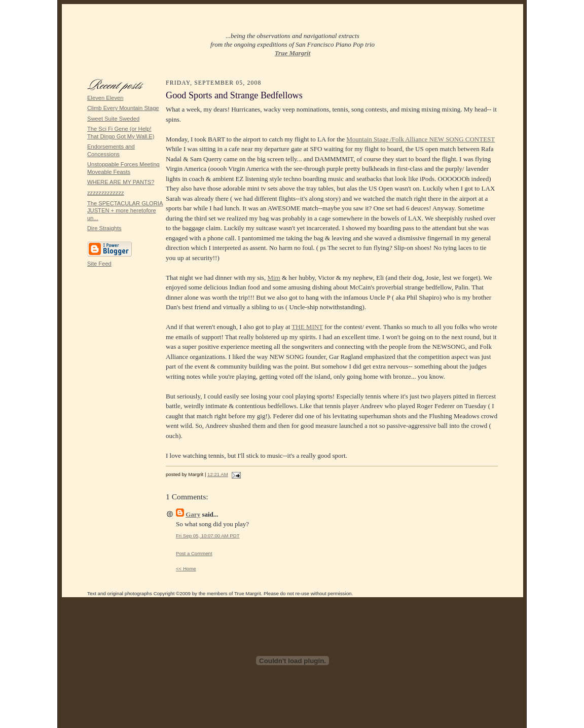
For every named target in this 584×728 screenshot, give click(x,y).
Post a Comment (194, 553)
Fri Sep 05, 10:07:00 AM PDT (208, 536)
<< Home (186, 569)
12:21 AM (218, 474)
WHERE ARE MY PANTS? (121, 182)
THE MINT (307, 327)
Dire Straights (104, 228)
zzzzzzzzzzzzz (106, 193)
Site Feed (99, 264)
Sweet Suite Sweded (113, 119)
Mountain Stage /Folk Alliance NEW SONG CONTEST (421, 139)
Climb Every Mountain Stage (123, 108)
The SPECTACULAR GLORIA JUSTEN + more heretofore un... (125, 211)
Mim (273, 278)
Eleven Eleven (105, 98)
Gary (193, 514)
